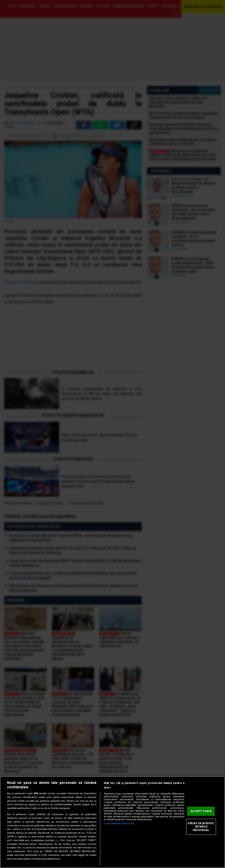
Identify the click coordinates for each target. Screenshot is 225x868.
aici (57, 840)
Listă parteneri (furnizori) (119, 823)
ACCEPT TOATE (201, 811)
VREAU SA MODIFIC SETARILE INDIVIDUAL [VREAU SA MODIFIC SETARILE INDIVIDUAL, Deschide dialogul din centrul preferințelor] (201, 827)
